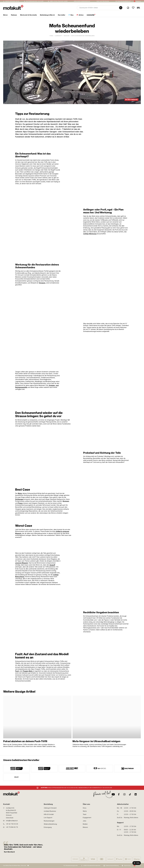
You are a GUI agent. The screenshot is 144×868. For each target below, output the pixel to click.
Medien (85, 824)
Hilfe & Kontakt (49, 814)
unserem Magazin (22, 563)
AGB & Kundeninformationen (92, 865)
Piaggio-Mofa (28, 671)
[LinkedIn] (136, 794)
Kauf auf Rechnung (103, 1)
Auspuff (52, 565)
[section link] (5, 15)
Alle (16, 777)
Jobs (84, 821)
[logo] (13, 7)
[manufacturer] (16, 769)
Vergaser (42, 283)
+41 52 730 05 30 (12, 824)
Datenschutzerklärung (112, 865)
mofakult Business (50, 811)
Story (85, 808)
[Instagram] (124, 794)
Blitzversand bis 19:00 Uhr (35, 1)
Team (85, 814)
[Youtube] (113, 794)
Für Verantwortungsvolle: (71, 865)
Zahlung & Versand (50, 808)
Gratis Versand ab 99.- (12, 1)
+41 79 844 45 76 (12, 827)
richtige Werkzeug (90, 234)
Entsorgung (48, 827)
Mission (85, 827)
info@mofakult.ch (12, 821)
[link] (99, 275)
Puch (17, 671)
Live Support (48, 818)
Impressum (127, 865)
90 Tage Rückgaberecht (123, 1)
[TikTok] (130, 794)
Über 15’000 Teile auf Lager (59, 1)
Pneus (20, 503)
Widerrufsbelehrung (50, 824)
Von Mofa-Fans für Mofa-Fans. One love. (15, 865)
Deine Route (10, 818)
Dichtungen (19, 499)
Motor (20, 493)
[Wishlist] (133, 8)
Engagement (87, 818)
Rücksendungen (49, 821)
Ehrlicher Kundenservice (82, 1)
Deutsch (138, 1)
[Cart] (138, 8)
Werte (85, 811)
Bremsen (66, 501)
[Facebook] (119, 794)
